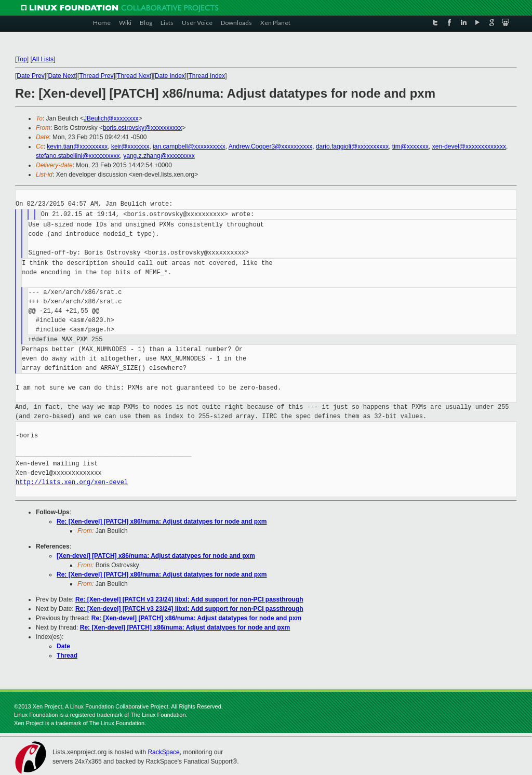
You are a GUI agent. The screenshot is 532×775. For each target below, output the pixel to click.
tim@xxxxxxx (410, 146)
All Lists (43, 59)
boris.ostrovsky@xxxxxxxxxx (142, 128)
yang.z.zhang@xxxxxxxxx (159, 156)
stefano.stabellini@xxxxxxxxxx (78, 156)
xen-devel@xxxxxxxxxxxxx (469, 146)
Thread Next (134, 76)
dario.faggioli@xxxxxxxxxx (352, 146)
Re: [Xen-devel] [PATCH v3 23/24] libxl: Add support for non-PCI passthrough (189, 599)
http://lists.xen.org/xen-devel (72, 482)
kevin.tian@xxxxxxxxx (77, 146)
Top (22, 59)
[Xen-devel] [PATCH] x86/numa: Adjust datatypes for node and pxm (156, 556)
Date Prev (30, 76)
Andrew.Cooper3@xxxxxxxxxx (271, 146)
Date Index (170, 76)
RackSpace (163, 752)
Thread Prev (96, 76)
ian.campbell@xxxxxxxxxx (189, 146)
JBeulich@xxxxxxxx (111, 118)
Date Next (62, 76)
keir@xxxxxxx (130, 146)
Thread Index (207, 76)
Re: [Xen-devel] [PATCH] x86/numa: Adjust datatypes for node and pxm (162, 522)
